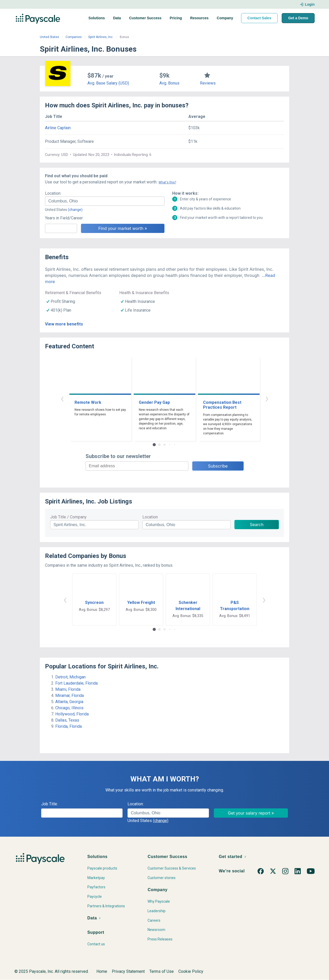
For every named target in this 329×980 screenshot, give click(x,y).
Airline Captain (58, 128)
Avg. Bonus (169, 83)
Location (150, 517)
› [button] (267, 398)
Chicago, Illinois (69, 708)
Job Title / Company (68, 517)
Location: (53, 193)
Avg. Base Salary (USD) (108, 83)
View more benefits (64, 324)
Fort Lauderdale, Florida (76, 683)
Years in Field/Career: (64, 218)
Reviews (208, 83)
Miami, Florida (68, 689)
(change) (75, 210)
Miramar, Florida (70, 696)
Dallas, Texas (67, 720)
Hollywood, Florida (72, 714)
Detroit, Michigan (70, 677)
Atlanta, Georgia (69, 702)
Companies (74, 37)
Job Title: (49, 804)
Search (257, 525)
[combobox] (105, 201)
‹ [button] (62, 398)
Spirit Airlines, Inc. (101, 37)
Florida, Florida (68, 726)
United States (49, 37)
